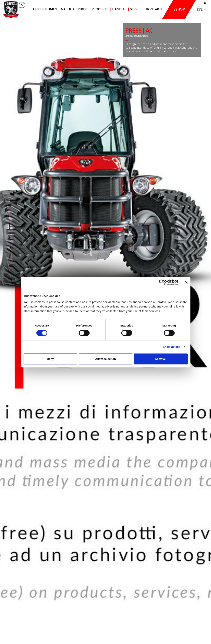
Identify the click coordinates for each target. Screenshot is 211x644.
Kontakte (155, 12)
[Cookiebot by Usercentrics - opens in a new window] (162, 282)
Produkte (100, 12)
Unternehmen (45, 12)
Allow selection (105, 359)
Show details (171, 347)
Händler (119, 12)
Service (136, 12)
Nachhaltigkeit (74, 12)
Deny (50, 359)
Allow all (161, 359)
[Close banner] (186, 282)
